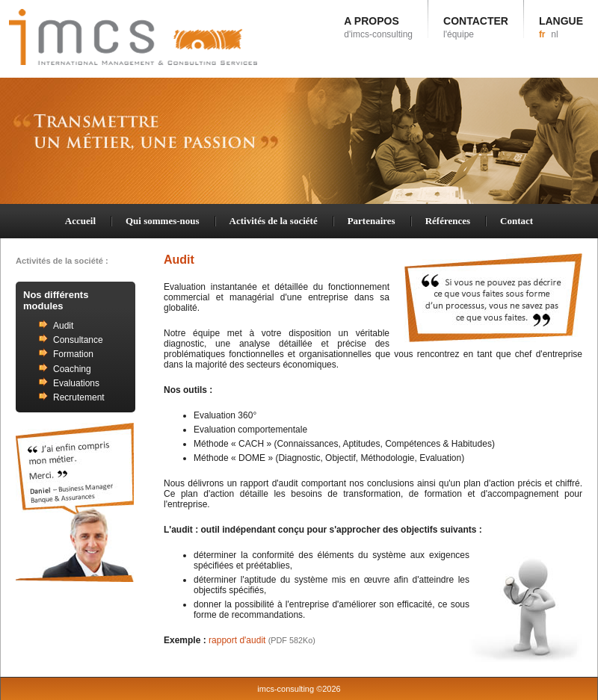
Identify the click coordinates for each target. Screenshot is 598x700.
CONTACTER (476, 27)
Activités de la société (274, 221)
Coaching (72, 369)
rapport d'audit (262, 640)
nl (554, 34)
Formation (73, 354)
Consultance (78, 340)
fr (542, 34)
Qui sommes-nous (163, 221)
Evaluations (76, 383)
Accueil (80, 221)
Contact (517, 221)
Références (448, 221)
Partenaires (372, 221)
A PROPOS (378, 27)
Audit (63, 326)
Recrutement (79, 397)
